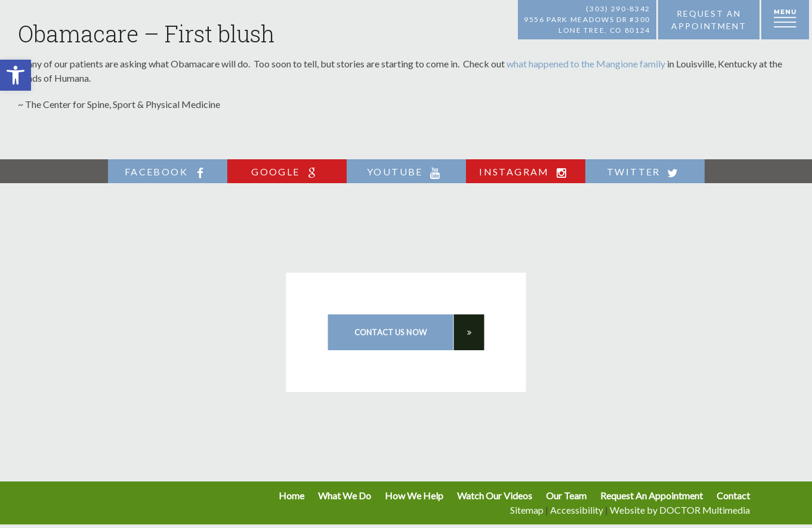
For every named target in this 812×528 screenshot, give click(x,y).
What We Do (345, 495)
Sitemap (527, 510)
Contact (733, 495)
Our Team (566, 495)
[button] (16, 75)
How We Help (414, 495)
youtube (406, 172)
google (286, 172)
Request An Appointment (652, 495)
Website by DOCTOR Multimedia (680, 510)
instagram (525, 172)
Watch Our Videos (495, 495)
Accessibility (577, 510)
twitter (645, 172)
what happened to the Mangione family (586, 64)
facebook (167, 172)
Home (291, 495)
